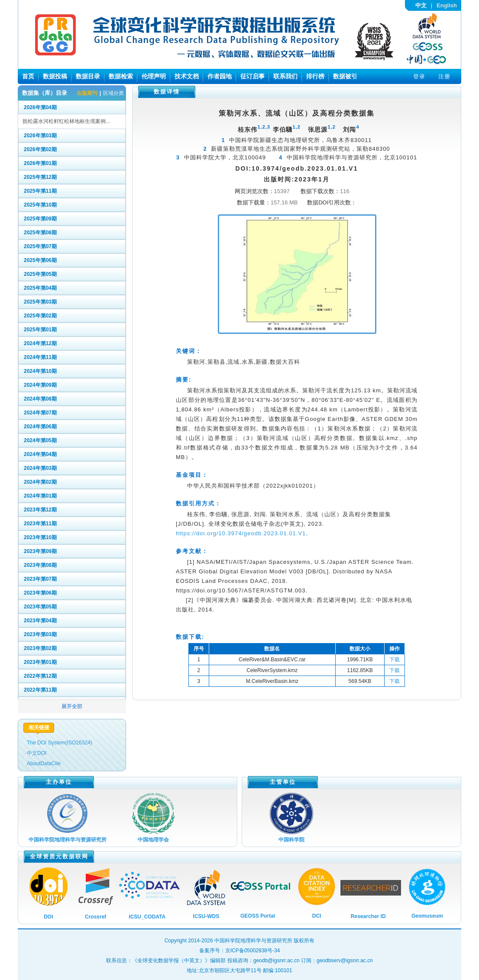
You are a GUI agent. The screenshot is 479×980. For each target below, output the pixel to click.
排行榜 (315, 76)
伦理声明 (154, 76)
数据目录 (88, 76)
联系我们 (285, 76)
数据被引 (345, 76)
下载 (395, 660)
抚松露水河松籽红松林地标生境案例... (66, 121)
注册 (444, 76)
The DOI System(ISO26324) (60, 743)
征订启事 (252, 76)
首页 (28, 76)
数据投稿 (55, 76)
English (447, 5)
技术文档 (187, 76)
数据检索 (121, 76)
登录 (419, 76)
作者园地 (220, 76)
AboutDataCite (44, 763)
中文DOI (37, 753)
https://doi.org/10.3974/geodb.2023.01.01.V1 (241, 533)
